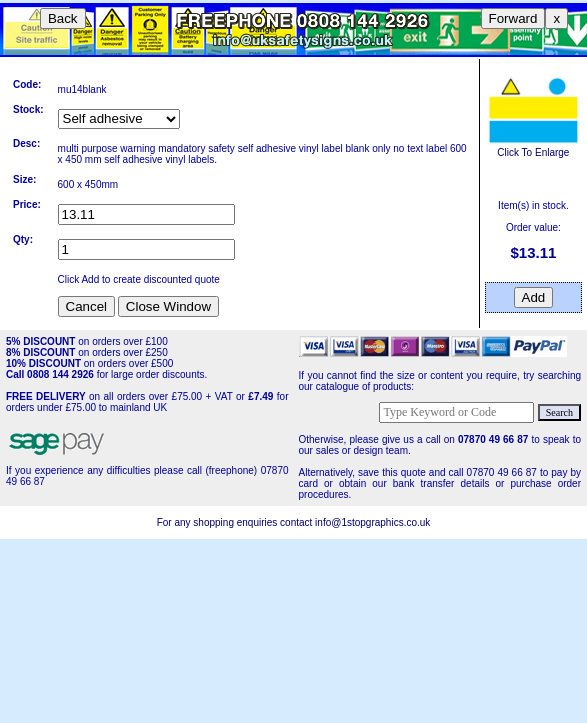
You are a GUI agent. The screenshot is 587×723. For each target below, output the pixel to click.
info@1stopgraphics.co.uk (372, 522)
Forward (513, 18)
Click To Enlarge (533, 147)
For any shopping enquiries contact (236, 522)
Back (63, 18)
